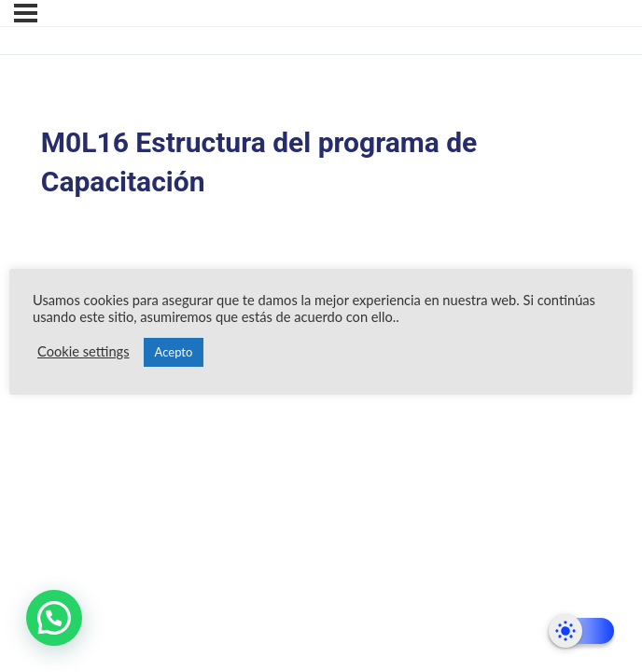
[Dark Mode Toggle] (581, 631)
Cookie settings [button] (84, 351)
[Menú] (26, 13)
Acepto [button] (174, 352)
